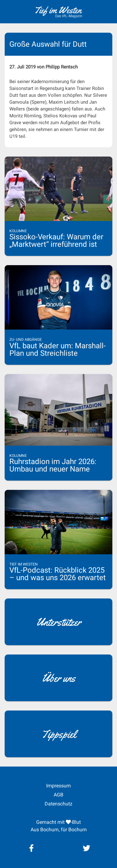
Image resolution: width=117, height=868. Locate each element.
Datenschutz (58, 804)
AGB (58, 795)
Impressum (58, 786)
